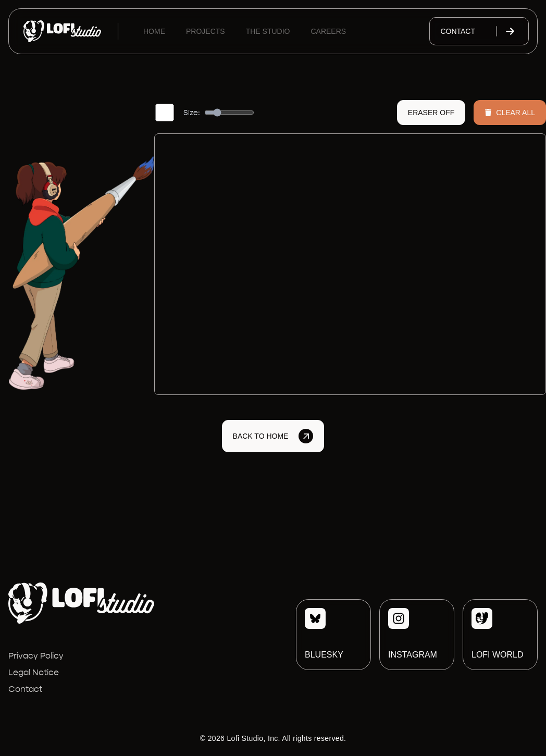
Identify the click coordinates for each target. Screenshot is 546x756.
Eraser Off (431, 113)
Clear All (510, 113)
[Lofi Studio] (62, 31)
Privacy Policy (36, 656)
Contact (479, 31)
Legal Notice (34, 672)
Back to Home (273, 436)
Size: (192, 113)
